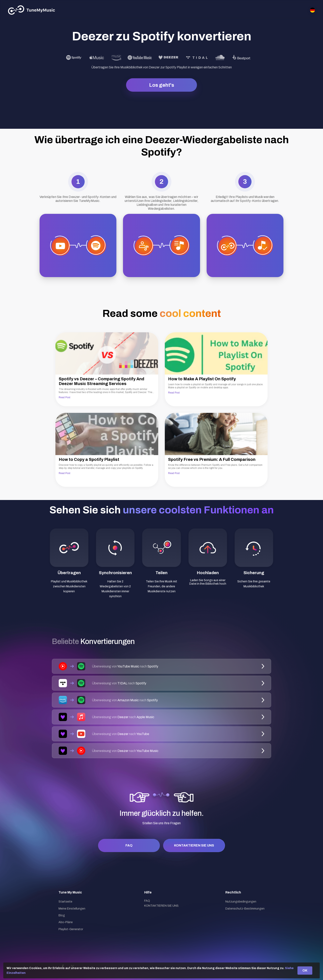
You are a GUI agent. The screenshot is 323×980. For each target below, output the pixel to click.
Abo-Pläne (66, 922)
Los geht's (162, 85)
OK (305, 970)
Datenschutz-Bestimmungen (245, 909)
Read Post (64, 397)
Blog (62, 915)
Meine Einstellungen (72, 909)
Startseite (65, 902)
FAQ (129, 845)
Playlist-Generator (71, 929)
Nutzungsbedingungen (241, 902)
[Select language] (312, 10)
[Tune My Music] (32, 10)
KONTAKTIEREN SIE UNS (194, 845)
